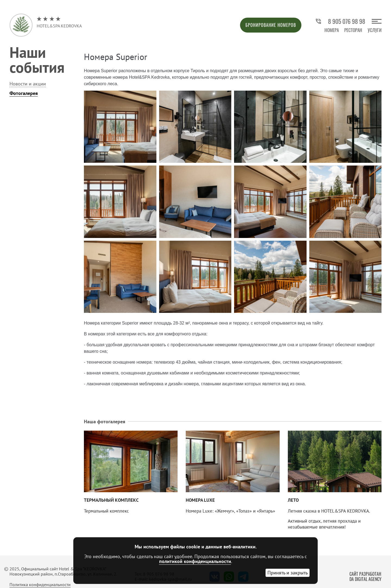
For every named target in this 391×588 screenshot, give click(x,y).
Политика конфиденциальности (40, 584)
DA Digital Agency (365, 579)
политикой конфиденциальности (195, 561)
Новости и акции (28, 84)
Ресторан (353, 30)
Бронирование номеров (271, 25)
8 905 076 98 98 (340, 21)
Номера (332, 30)
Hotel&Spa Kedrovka (59, 22)
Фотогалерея (24, 93)
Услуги (375, 30)
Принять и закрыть (288, 573)
